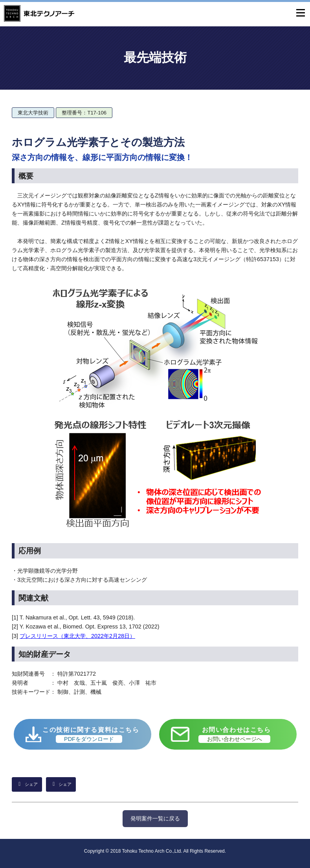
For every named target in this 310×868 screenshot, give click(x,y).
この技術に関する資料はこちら (91, 735)
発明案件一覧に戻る (155, 818)
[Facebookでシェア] (61, 784)
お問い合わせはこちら (235, 735)
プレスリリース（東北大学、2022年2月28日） (77, 636)
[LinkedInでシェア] (27, 784)
